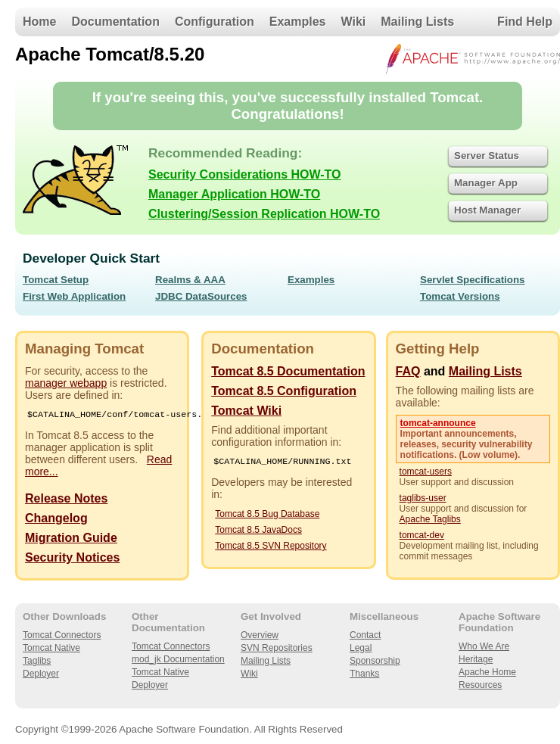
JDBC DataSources (201, 296)
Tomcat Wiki (246, 411)
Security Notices (72, 559)
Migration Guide (71, 539)
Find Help (525, 22)
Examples (298, 22)
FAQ (408, 371)
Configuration (215, 22)
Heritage (476, 661)
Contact (365, 637)
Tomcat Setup (56, 280)
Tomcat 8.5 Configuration (284, 391)
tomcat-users (426, 472)
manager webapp (66, 383)
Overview (260, 637)
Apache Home (487, 674)
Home (39, 22)
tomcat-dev (422, 535)
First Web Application (74, 296)
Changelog (56, 520)
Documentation (115, 22)
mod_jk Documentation (178, 661)
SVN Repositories (277, 649)
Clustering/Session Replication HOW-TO (264, 214)
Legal (361, 649)
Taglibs (37, 662)
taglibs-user (423, 498)
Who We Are (484, 648)
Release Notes (66, 500)
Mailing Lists (417, 22)
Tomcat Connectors (62, 637)
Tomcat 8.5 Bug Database (267, 515)
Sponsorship (375, 662)
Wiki (354, 22)
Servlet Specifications (473, 280)
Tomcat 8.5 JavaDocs (258, 531)
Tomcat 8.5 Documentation (288, 371)
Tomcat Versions (460, 296)
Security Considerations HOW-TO (245, 174)
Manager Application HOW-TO (234, 194)
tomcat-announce (438, 423)
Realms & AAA (190, 280)
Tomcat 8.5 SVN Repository (271, 547)
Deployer (41, 675)
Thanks (364, 675)
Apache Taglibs (430, 519)
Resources (480, 686)
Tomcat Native (51, 649)
